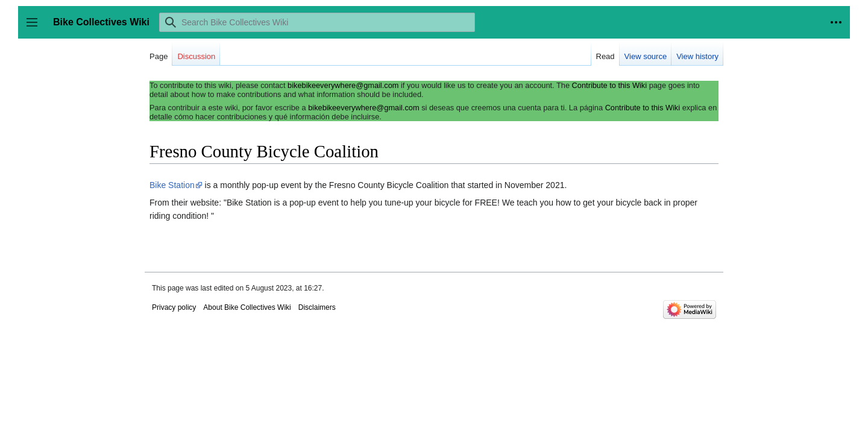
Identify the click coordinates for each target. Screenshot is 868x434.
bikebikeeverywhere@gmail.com (343, 85)
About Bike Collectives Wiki (247, 307)
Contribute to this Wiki (609, 85)
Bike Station (172, 185)
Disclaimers (317, 307)
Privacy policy (174, 307)
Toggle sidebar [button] (36, 28)
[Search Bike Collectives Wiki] (317, 22)
